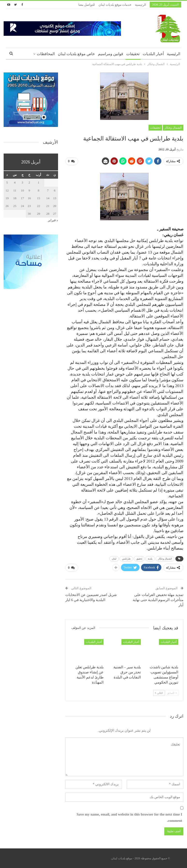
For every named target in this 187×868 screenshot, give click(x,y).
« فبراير (53, 220)
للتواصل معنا (87, 5)
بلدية (150, 559)
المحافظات (46, 54)
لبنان (114, 559)
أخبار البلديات (153, 54)
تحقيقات (133, 54)
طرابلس (126, 559)
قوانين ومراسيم (111, 54)
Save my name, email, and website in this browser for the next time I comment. (129, 817)
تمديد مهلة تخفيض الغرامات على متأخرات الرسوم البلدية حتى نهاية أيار (158, 600)
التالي (159, 693)
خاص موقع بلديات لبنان (76, 54)
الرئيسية (141, 5)
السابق (172, 693)
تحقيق (139, 559)
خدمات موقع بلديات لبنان (115, 5)
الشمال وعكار (173, 128)
